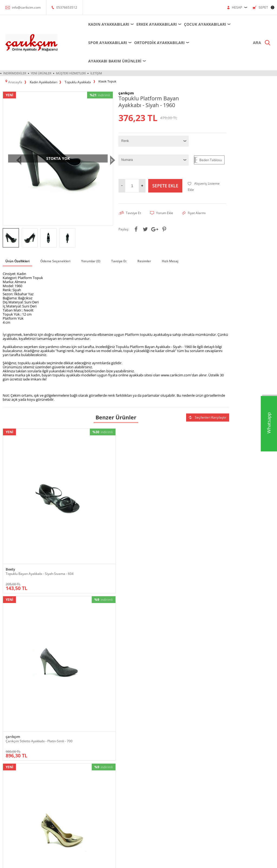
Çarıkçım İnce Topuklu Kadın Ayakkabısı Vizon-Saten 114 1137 (141, 592)
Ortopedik (10, 785)
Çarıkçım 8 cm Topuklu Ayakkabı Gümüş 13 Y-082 (87, 590)
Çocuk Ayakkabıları (189, 24)
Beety (10, 479)
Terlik (7, 818)
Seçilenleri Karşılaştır (208, 397)
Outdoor (9, 793)
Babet (7, 745)
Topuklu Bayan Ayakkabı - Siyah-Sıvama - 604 (30, 485)
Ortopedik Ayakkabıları (143, 43)
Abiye (7, 728)
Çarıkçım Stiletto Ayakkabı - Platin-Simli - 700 (83, 485)
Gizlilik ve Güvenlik (155, 761)
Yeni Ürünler (41, 55)
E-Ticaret (122, 861)
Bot (5, 753)
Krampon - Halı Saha (64, 753)
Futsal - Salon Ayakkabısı (67, 745)
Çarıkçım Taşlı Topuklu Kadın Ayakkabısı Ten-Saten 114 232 (28, 590)
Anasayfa (194, 728)
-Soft (110, 861)
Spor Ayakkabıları (91, 43)
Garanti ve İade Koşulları (159, 753)
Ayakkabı (9, 736)
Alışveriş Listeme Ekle (204, 167)
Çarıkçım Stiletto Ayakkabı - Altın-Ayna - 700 (141, 485)
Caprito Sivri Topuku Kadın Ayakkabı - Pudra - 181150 (197, 590)
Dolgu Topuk (12, 769)
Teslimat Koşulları (154, 728)
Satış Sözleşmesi (154, 745)
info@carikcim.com (26, 7)
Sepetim (194, 761)
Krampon (102, 736)
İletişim (96, 55)
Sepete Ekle (165, 166)
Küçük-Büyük (12, 777)
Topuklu (9, 826)
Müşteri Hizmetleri (71, 55)
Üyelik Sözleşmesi (155, 736)
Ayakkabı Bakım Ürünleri (202, 43)
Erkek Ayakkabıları (140, 24)
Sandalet (9, 801)
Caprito (184, 584)
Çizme (7, 761)
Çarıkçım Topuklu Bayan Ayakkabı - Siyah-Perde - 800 (199, 485)
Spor (6, 809)
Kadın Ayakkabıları (93, 24)
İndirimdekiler (15, 55)
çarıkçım (70, 479)
